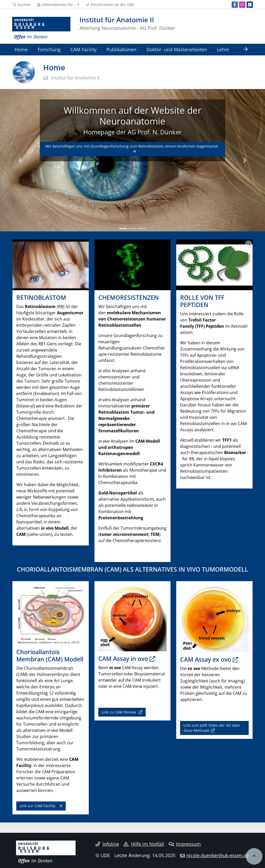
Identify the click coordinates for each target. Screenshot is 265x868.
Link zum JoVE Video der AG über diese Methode (212, 728)
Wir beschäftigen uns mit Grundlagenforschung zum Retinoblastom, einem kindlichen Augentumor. (132, 146)
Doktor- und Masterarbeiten (177, 49)
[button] (20, 160)
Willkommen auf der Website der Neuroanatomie (132, 115)
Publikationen (121, 49)
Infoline (107, 844)
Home (21, 49)
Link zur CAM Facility (38, 806)
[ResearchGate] (250, 5)
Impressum (185, 844)
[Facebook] (235, 5)
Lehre (223, 49)
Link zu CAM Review (119, 712)
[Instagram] (242, 5)
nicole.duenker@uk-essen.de (218, 855)
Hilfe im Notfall (144, 844)
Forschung (49, 49)
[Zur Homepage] (41, 28)
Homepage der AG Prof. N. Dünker (132, 132)
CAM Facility (83, 49)
